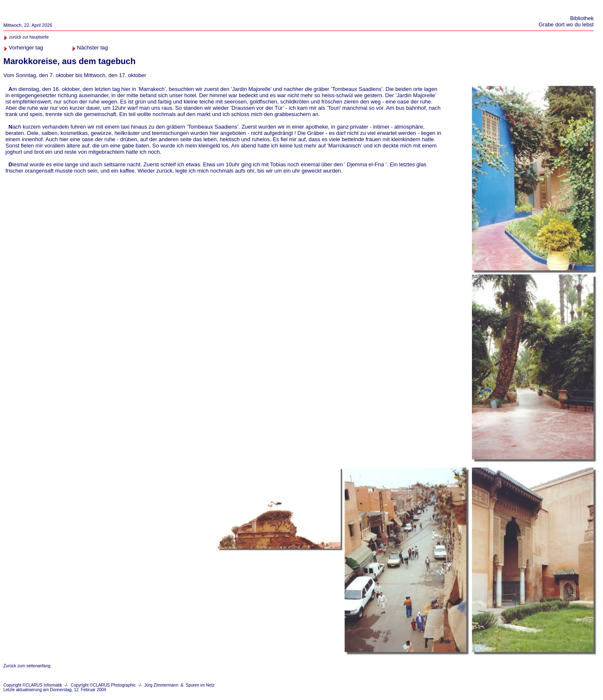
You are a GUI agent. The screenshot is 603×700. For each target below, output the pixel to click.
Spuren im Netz (200, 685)
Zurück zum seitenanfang (27, 666)
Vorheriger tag (26, 48)
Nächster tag (93, 48)
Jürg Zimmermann (161, 685)
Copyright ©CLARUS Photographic (103, 685)
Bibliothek (582, 18)
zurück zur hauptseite (29, 37)
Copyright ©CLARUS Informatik (33, 685)
